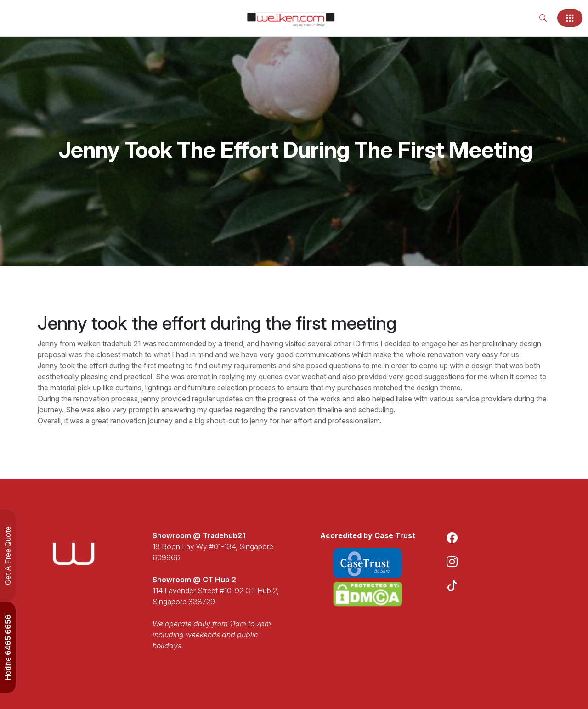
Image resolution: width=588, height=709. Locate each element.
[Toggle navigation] (570, 18)
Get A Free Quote (8, 556)
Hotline (8, 647)
